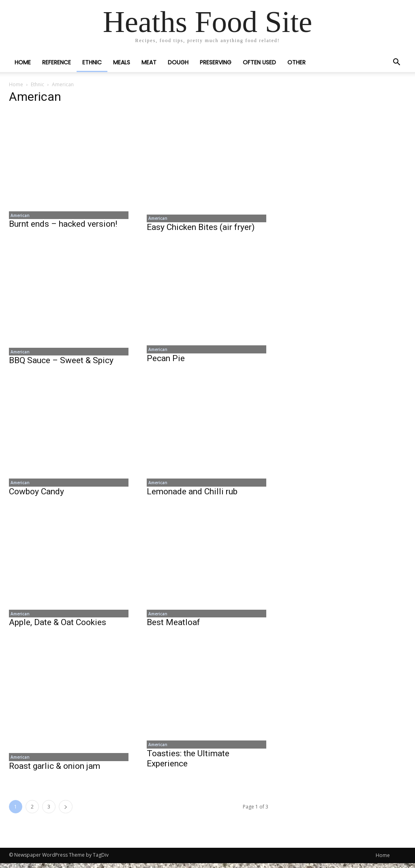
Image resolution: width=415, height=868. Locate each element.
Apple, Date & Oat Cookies (58, 626)
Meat (149, 62)
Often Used (259, 62)
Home (23, 62)
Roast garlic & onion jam (55, 771)
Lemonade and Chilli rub (192, 494)
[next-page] (66, 812)
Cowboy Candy (36, 494)
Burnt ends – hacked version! (63, 225)
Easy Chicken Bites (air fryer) (201, 228)
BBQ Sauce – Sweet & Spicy (61, 362)
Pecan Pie (166, 360)
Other (296, 62)
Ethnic (92, 62)
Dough (178, 62)
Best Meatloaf (173, 626)
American (18, 216)
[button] (396, 63)
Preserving (216, 62)
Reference (57, 62)
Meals (122, 62)
